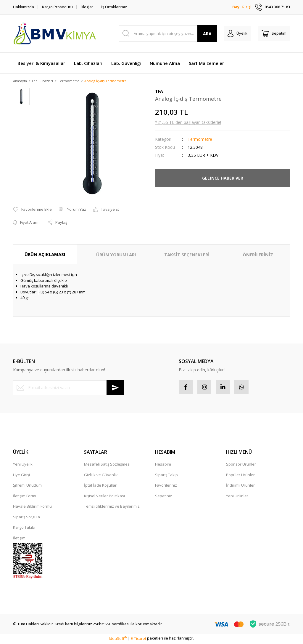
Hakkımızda (24, 7)
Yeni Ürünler (237, 497)
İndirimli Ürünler (240, 486)
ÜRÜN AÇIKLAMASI (45, 255)
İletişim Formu (25, 497)
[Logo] (54, 33)
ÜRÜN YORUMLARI (116, 255)
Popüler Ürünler (240, 476)
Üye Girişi (21, 476)
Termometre (200, 140)
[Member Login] (237, 33)
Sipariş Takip (166, 476)
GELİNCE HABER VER (223, 178)
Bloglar (87, 7)
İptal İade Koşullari (101, 486)
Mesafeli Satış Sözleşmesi (107, 465)
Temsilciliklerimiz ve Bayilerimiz (112, 507)
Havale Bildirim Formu (32, 507)
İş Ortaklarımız (114, 7)
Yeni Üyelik (23, 465)
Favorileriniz (166, 486)
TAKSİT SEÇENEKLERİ (187, 255)
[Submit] (115, 388)
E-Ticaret (138, 640)
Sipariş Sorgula (26, 518)
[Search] (168, 33)
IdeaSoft (118, 640)
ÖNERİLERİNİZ (258, 255)
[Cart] (274, 33)
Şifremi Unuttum (27, 486)
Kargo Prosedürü (57, 7)
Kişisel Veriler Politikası (104, 497)
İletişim (19, 539)
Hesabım (163, 465)
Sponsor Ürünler (241, 465)
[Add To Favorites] (32, 210)
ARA (207, 34)
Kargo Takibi (24, 528)
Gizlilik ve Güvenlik (101, 476)
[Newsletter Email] (69, 388)
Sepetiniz (163, 497)
